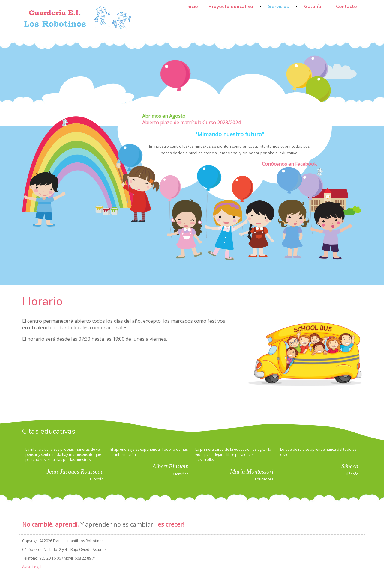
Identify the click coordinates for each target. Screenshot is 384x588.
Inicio (192, 7)
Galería (313, 7)
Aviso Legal (32, 567)
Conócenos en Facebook (289, 164)
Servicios (279, 7)
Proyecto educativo (231, 7)
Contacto (346, 7)
